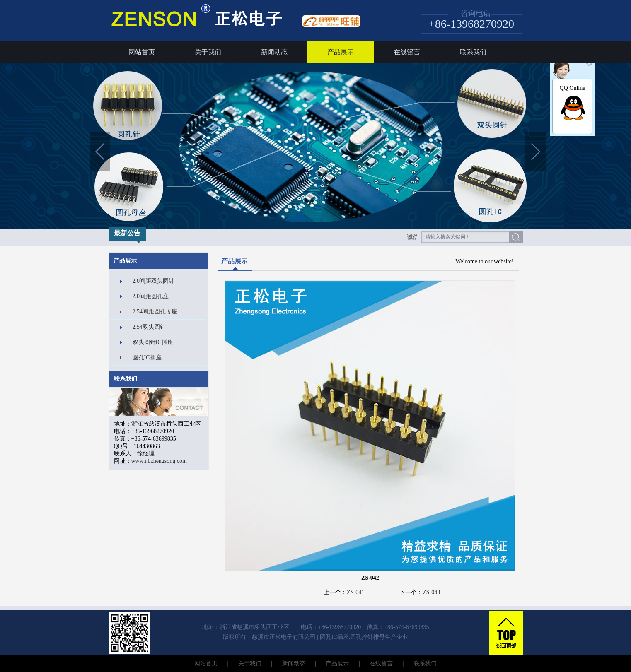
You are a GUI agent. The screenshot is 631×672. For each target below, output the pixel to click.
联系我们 (473, 52)
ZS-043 (431, 592)
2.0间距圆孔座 (151, 296)
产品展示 (341, 52)
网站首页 (142, 52)
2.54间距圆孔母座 (155, 312)
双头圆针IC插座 (153, 342)
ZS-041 (355, 592)
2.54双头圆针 (149, 327)
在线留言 (407, 52)
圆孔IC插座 (147, 358)
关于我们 (208, 52)
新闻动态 (274, 52)
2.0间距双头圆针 (154, 281)
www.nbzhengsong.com (159, 461)
